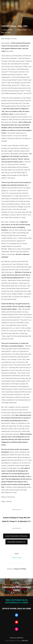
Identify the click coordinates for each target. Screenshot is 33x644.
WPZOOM (25, 641)
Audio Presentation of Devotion (16, 536)
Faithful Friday (22, 30)
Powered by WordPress (16, 638)
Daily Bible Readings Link (16, 542)
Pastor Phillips (8, 30)
